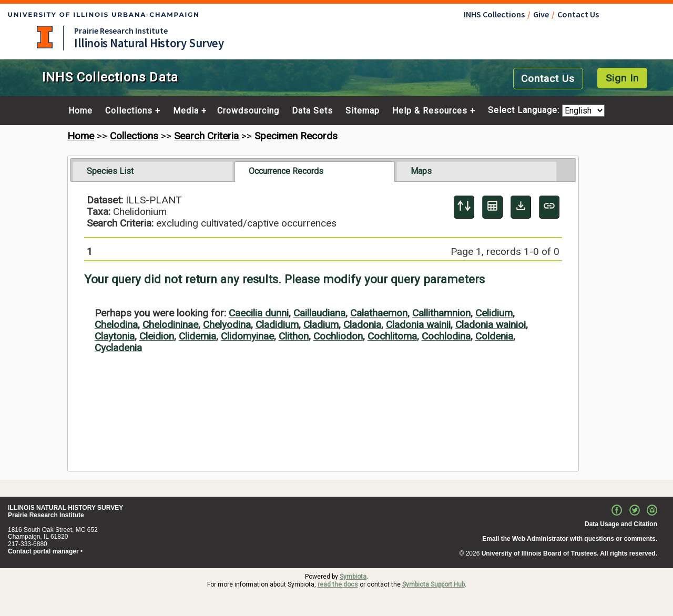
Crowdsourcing (248, 111)
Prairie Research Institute (121, 30)
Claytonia (115, 336)
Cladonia (362, 325)
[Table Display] (492, 207)
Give (541, 14)
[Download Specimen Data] (521, 207)
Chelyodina (227, 325)
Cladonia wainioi (491, 325)
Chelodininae (170, 325)
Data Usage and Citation (621, 524)
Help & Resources (430, 111)
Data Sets (312, 111)
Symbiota (353, 577)
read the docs (338, 584)
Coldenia (494, 336)
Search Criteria (206, 136)
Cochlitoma (392, 336)
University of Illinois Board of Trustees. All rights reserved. (569, 553)
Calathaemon (379, 313)
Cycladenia (118, 348)
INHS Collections (494, 14)
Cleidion (157, 336)
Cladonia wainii (418, 325)
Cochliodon (338, 336)
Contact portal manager (43, 551)
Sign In (622, 78)
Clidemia (197, 336)
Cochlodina (446, 336)
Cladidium (277, 325)
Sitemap (363, 111)
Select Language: (525, 111)
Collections (129, 111)
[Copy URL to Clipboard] (549, 207)
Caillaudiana (319, 313)
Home (80, 111)
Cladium (321, 325)
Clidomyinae (247, 336)
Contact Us (578, 14)
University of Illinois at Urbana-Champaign (45, 37)
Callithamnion (441, 313)
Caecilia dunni (259, 313)
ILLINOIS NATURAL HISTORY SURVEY (65, 508)
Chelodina (116, 325)
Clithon (294, 336)
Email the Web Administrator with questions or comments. (570, 539)
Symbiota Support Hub (434, 584)
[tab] (153, 171)
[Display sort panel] (464, 207)
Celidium (494, 313)
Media (186, 111)
